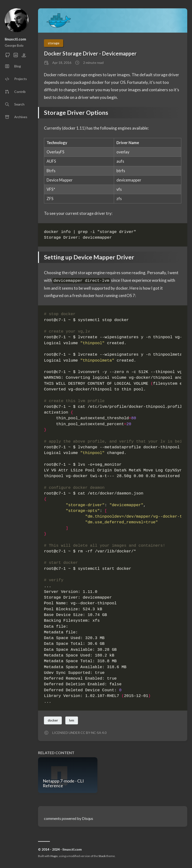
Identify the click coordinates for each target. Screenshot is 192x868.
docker (53, 720)
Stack (102, 856)
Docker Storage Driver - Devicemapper (90, 53)
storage (54, 43)
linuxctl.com (15, 39)
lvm (72, 720)
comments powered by (69, 818)
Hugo (54, 856)
